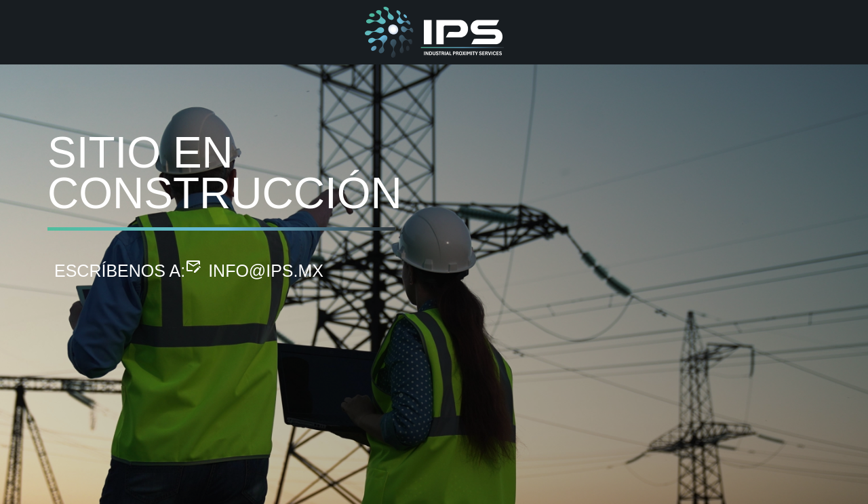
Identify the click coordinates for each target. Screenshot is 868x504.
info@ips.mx (266, 271)
